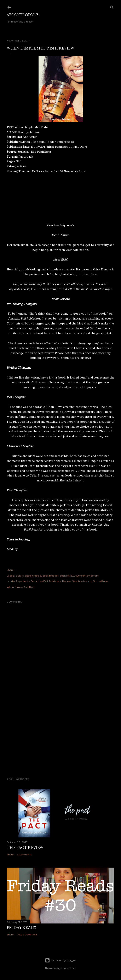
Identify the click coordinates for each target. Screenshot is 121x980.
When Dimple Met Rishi (21, 587)
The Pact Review (25, 847)
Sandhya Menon (82, 581)
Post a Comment (27, 935)
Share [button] (10, 570)
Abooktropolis (23, 15)
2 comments (24, 854)
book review (67, 576)
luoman (71, 968)
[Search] (112, 6)
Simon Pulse (100, 581)
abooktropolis (33, 576)
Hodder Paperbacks (18, 581)
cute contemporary (87, 576)
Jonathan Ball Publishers (46, 581)
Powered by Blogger (60, 960)
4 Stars (19, 576)
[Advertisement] (60, 738)
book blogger (50, 576)
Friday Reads (21, 927)
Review (67, 581)
